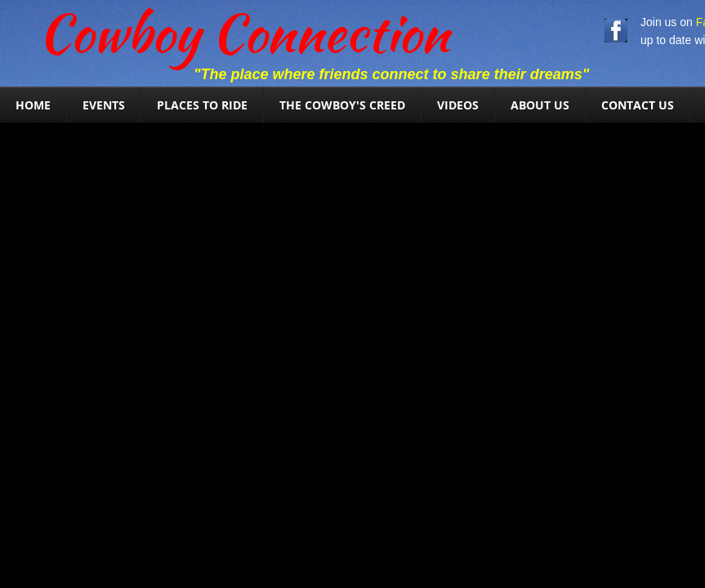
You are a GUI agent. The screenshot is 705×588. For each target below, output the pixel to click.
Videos (458, 105)
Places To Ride (202, 105)
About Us (540, 105)
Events (104, 105)
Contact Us (638, 105)
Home (33, 105)
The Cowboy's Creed (342, 105)
